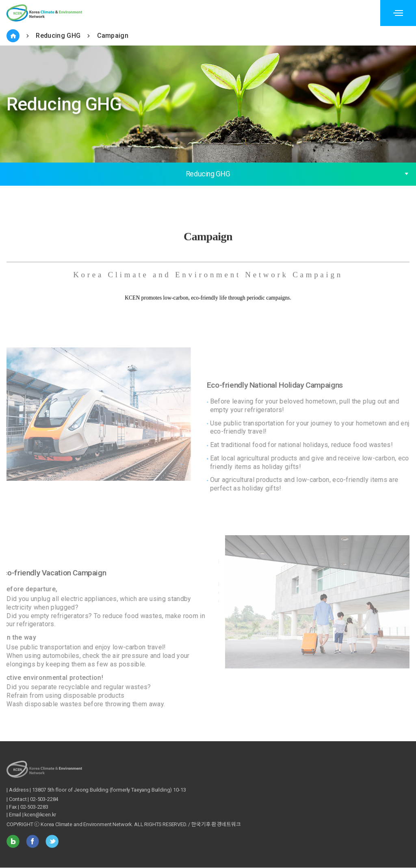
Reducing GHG (58, 36)
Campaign (113, 36)
